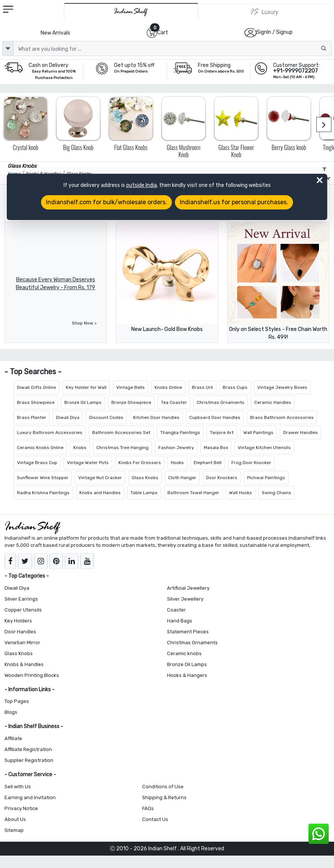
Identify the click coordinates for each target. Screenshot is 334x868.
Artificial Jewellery (188, 588)
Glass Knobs (145, 478)
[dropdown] (8, 49)
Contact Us (155, 819)
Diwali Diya (68, 417)
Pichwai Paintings (266, 478)
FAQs (148, 808)
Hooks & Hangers (187, 675)
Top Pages (17, 701)
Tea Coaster (174, 402)
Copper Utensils (23, 610)
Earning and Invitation (30, 797)
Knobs (80, 448)
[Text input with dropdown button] (172, 49)
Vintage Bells (131, 387)
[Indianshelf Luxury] (265, 12)
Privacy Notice (21, 808)
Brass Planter (32, 417)
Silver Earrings (21, 599)
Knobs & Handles (24, 664)
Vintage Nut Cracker (100, 478)
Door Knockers (222, 478)
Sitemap (14, 830)
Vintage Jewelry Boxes (282, 387)
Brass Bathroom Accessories (282, 417)
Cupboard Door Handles (215, 417)
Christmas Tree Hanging (122, 448)
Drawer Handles (301, 432)
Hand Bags (180, 621)
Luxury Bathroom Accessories (50, 432)
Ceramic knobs (184, 653)
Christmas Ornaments (221, 402)
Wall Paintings (258, 432)
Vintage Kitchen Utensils (264, 448)
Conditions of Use (163, 787)
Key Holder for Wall (86, 387)
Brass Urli (202, 387)
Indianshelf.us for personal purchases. (234, 202)
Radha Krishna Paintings (43, 493)
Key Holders (18, 621)
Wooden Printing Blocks (32, 675)
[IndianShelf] (131, 11)
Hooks (177, 463)
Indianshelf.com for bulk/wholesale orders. (106, 202)
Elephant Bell (208, 463)
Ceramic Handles (273, 402)
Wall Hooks (241, 493)
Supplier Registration (29, 760)
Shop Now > (84, 323)
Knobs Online (168, 387)
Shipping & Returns (164, 797)
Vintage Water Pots (88, 463)
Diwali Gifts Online (36, 387)
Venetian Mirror (22, 643)
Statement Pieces (188, 632)
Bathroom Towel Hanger (193, 493)
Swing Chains (276, 493)
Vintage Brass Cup (37, 463)
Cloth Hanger (182, 478)
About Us (15, 819)
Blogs (11, 712)
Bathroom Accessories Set (121, 432)
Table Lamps (144, 493)
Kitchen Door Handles (156, 417)
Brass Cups (235, 387)
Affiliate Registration (28, 749)
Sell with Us (18, 787)
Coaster (176, 610)
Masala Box (216, 448)
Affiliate (13, 738)
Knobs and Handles (100, 493)
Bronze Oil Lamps (83, 402)
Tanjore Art (222, 432)
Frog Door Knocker (251, 463)
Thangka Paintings (180, 432)
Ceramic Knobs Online (40, 448)
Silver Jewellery (185, 599)
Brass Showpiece (36, 402)
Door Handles (20, 632)
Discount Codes (106, 417)
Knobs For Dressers (140, 463)
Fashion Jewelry (176, 448)
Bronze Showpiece (131, 402)
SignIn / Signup (275, 32)
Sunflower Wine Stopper (43, 478)
